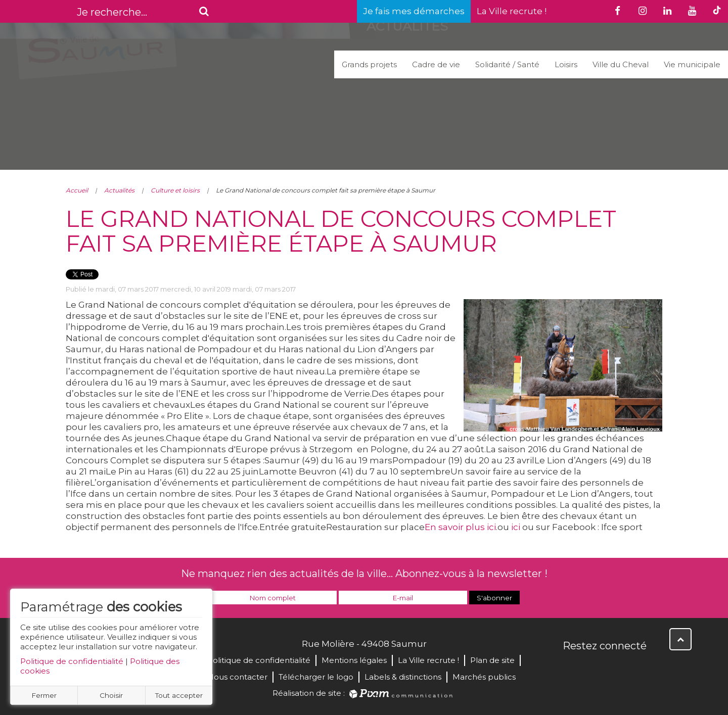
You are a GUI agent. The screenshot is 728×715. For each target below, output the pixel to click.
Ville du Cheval (621, 64)
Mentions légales (354, 660)
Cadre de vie (436, 64)
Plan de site (492, 660)
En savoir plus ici (460, 527)
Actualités (119, 190)
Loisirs (566, 64)
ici (516, 527)
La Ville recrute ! (512, 11)
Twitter (594, 668)
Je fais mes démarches (414, 11)
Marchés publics (484, 677)
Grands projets (369, 64)
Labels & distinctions (403, 677)
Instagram (638, 668)
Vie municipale (692, 64)
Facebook (571, 668)
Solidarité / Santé (507, 64)
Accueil (77, 190)
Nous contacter (237, 677)
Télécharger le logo (316, 677)
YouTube (616, 668)
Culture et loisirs (175, 190)
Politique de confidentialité (72, 661)
